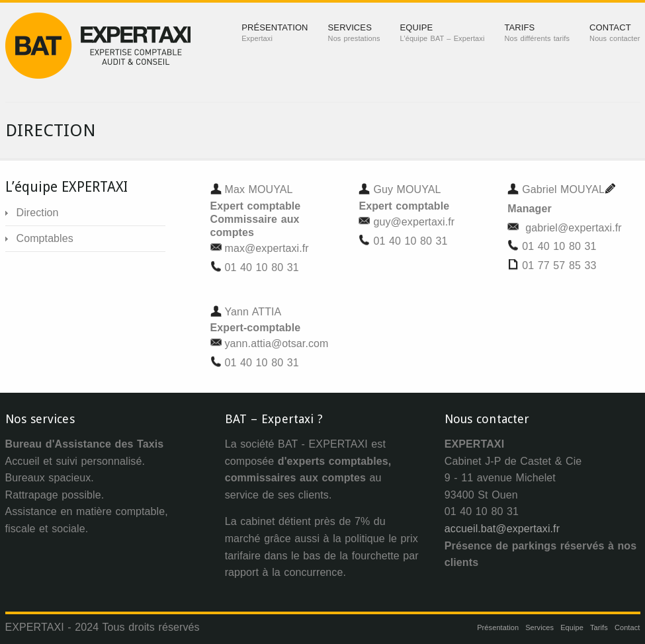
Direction (38, 213)
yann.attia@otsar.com (277, 343)
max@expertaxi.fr (267, 248)
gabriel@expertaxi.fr (573, 228)
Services (539, 627)
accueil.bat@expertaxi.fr (502, 529)
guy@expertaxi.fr (414, 222)
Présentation (498, 627)
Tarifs (599, 627)
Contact (627, 627)
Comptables (45, 238)
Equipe (572, 627)
